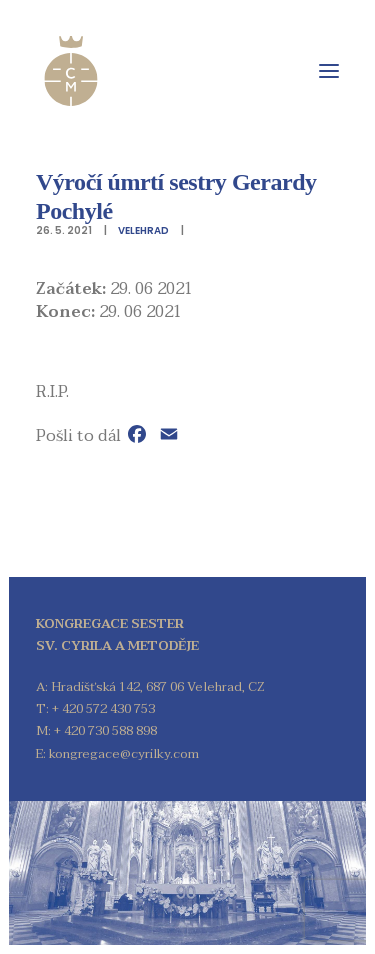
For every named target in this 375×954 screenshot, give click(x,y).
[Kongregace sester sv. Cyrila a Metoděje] (71, 71)
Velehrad (143, 230)
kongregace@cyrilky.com (124, 754)
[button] (329, 71)
